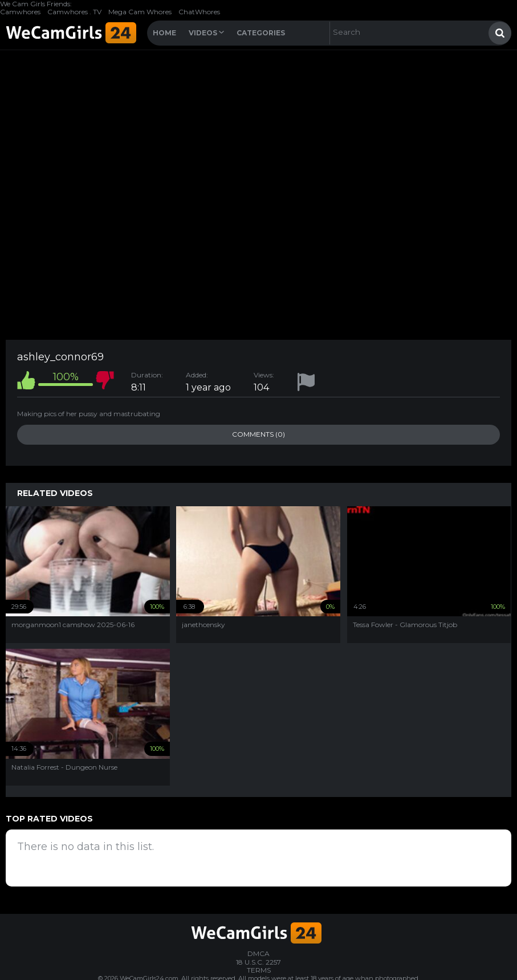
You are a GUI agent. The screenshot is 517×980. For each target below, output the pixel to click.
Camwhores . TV (74, 12)
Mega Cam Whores (140, 12)
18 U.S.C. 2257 (258, 962)
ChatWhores (199, 12)
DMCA (258, 953)
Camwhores (20, 12)
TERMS (259, 970)
